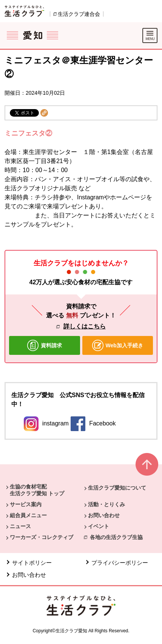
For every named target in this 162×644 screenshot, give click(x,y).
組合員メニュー (28, 515)
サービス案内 (26, 504)
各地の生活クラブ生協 (116, 537)
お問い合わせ (104, 515)
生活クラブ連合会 (79, 14)
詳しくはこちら (85, 326)
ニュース (20, 526)
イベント (99, 526)
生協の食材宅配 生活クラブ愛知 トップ (37, 490)
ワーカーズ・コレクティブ (42, 537)
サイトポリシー (32, 563)
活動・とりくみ (106, 504)
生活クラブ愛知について (117, 488)
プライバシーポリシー (120, 563)
